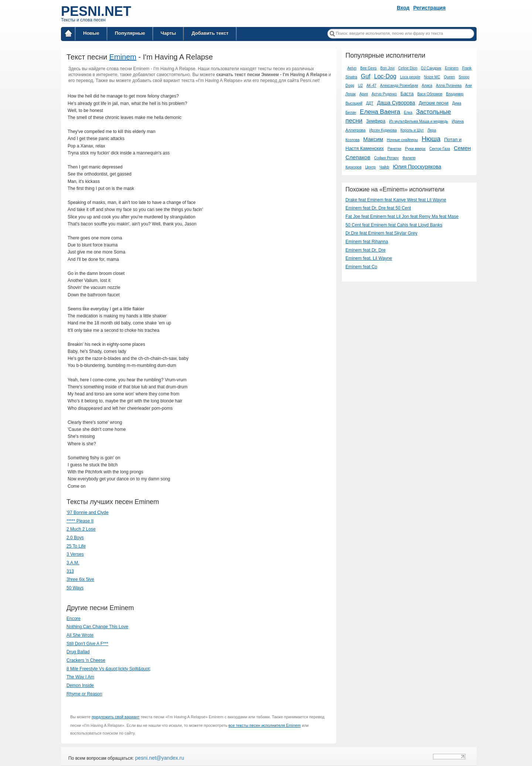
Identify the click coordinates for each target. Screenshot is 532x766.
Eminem (123, 57)
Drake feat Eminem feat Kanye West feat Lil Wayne (396, 200)
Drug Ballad (78, 652)
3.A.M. (73, 563)
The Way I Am (80, 677)
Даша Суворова (396, 103)
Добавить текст (210, 33)
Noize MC (432, 77)
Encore (74, 619)
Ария (364, 94)
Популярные (130, 33)
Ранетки (394, 149)
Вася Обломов (430, 94)
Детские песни (433, 103)
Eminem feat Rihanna (367, 242)
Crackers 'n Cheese (86, 660)
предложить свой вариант (116, 717)
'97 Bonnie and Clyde (88, 513)
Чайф (384, 167)
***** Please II (80, 521)
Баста (407, 94)
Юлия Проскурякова (417, 167)
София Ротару (386, 158)
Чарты (168, 33)
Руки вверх (415, 149)
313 (70, 571)
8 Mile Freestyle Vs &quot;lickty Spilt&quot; (109, 669)
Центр (370, 167)
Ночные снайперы (402, 140)
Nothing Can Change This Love (97, 627)
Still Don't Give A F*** (87, 644)
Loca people (410, 77)
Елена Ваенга (380, 112)
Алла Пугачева (449, 86)
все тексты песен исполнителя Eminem (265, 725)
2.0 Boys (75, 538)
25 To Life (76, 546)
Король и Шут (412, 130)
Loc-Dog (385, 76)
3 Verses (75, 554)
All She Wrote (80, 635)
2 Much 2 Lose (81, 529)
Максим (373, 139)
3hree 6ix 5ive (80, 579)
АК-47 (371, 86)
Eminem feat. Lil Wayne (369, 258)
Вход (403, 8)
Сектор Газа (440, 149)
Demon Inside (80, 685)
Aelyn (352, 68)
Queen (449, 77)
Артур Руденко (384, 94)
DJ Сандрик (431, 68)
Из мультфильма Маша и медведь (419, 121)
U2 (360, 86)
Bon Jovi (388, 68)
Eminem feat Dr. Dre (366, 250)
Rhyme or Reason (84, 694)
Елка (408, 113)
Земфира (376, 121)
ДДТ (370, 103)
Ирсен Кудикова (383, 130)
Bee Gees (368, 68)
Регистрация (430, 8)
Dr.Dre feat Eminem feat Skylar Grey (381, 233)
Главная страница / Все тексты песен (68, 35)
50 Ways (75, 588)
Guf (366, 76)
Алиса (427, 86)
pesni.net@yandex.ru (159, 758)
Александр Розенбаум (399, 86)
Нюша (431, 139)
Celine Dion (408, 68)
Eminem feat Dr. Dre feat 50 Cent (378, 208)
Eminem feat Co (361, 267)
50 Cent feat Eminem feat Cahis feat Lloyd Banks (394, 225)
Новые (91, 33)
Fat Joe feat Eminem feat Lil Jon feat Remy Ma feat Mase (402, 217)
